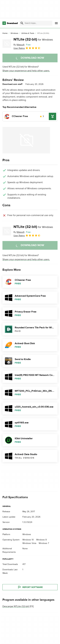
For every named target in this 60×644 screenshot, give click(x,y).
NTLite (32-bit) (33, 39)
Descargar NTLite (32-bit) (16, 607)
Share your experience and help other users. (26, 71)
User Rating (27, 48)
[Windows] (14, 33)
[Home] (5, 33)
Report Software (30, 587)
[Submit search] (22, 23)
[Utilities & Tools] (28, 33)
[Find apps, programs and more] (36, 23)
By (19, 45)
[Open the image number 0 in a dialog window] (26, 140)
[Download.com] (10, 23)
